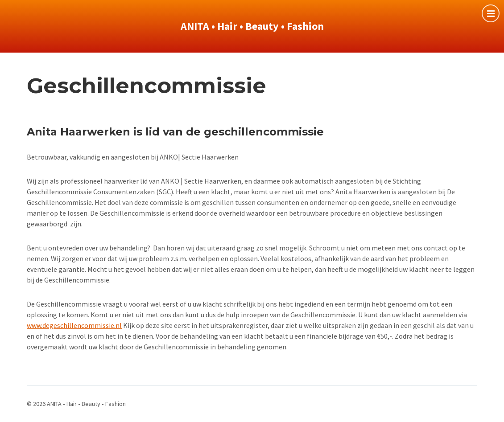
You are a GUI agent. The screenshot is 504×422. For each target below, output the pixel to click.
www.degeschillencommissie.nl (74, 325)
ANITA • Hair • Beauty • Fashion (252, 26)
